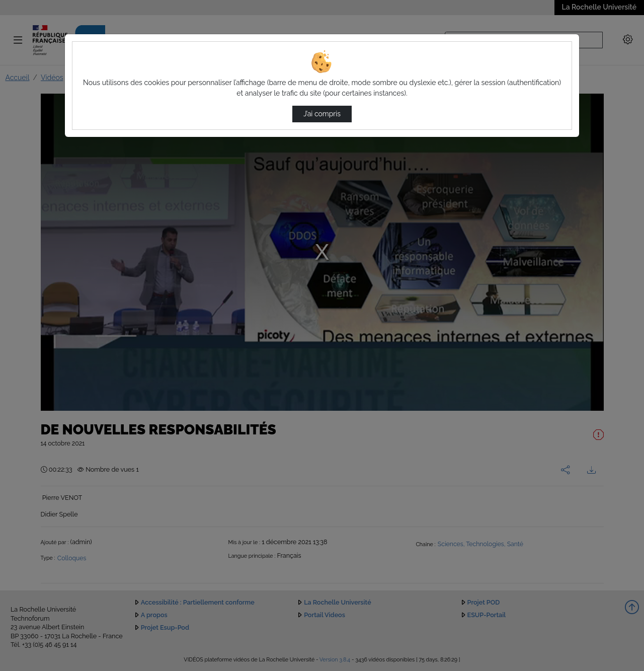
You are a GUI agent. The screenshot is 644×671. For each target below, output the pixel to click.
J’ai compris (322, 114)
